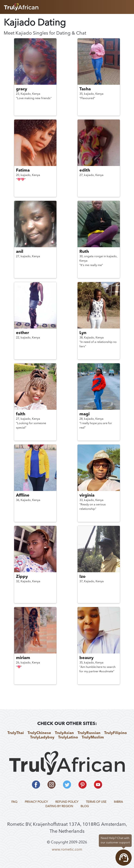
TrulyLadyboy (42, 738)
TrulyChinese (39, 733)
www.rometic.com (67, 850)
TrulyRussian (89, 733)
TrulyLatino (68, 738)
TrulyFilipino (115, 733)
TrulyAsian (64, 733)
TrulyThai (16, 733)
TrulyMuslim (93, 738)
